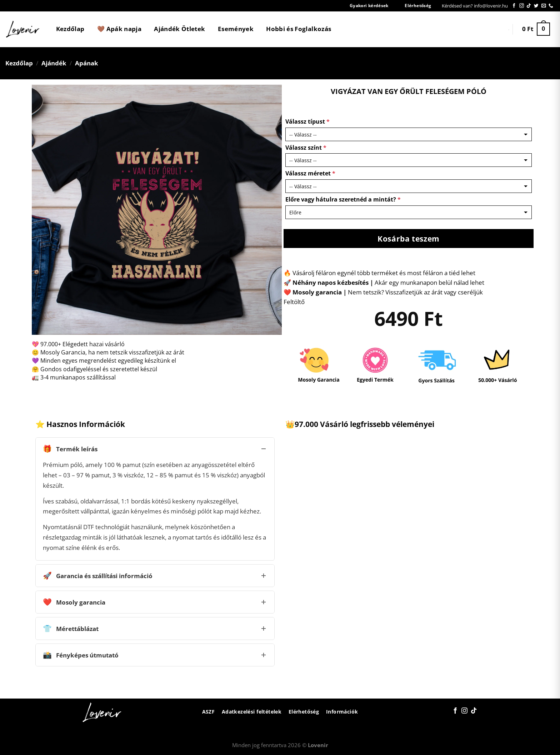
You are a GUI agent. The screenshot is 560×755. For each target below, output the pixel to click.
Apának (87, 63)
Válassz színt (306, 148)
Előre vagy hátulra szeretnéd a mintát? (343, 199)
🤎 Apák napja (119, 29)
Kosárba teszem (409, 239)
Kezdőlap (70, 29)
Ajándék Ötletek (179, 29)
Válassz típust (307, 121)
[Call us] (551, 6)
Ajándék (54, 63)
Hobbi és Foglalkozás (299, 29)
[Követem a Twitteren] (536, 6)
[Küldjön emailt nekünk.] (544, 6)
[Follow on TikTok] (529, 6)
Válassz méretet (310, 173)
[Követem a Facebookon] (514, 6)
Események (236, 29)
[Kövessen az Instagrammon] (522, 6)
